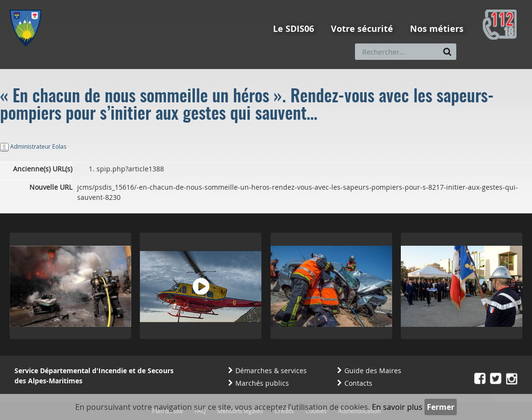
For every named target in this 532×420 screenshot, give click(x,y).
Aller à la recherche (140, 4)
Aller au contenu (80, 4)
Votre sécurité (362, 29)
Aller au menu (28, 4)
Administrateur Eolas (38, 146)
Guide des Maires (373, 371)
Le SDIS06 (293, 29)
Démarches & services (271, 371)
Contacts (358, 383)
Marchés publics (262, 383)
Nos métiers (437, 29)
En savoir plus (397, 407)
